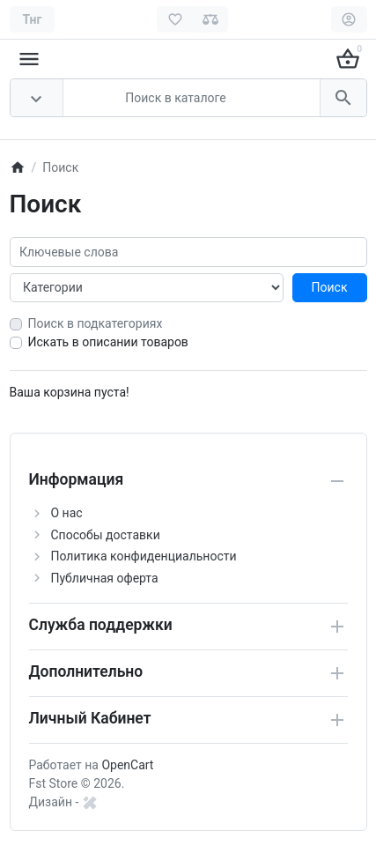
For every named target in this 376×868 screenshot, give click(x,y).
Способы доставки (106, 535)
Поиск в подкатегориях (96, 323)
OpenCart (127, 765)
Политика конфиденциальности (144, 556)
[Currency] (33, 19)
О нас (67, 513)
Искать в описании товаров (108, 342)
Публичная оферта (105, 578)
